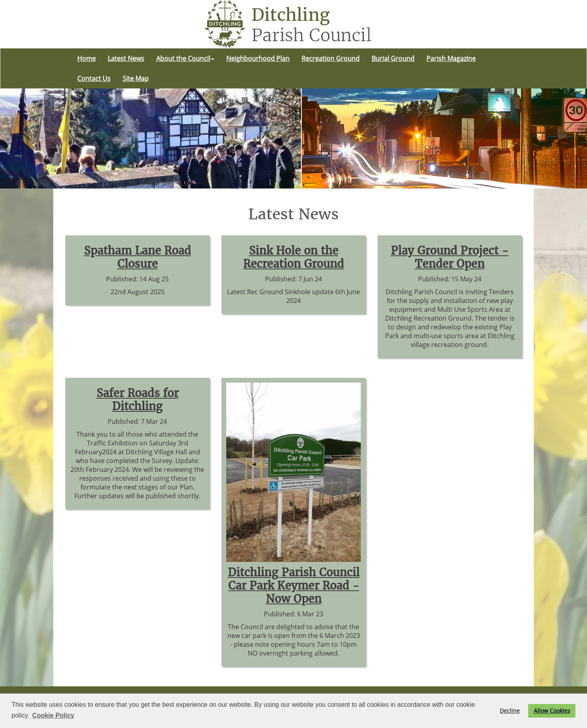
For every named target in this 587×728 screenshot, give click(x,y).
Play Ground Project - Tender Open (450, 257)
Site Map (136, 78)
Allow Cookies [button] (552, 711)
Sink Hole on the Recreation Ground (293, 257)
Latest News (126, 58)
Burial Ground (393, 58)
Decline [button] (510, 711)
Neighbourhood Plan (258, 58)
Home (86, 58)
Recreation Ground (331, 58)
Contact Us (94, 78)
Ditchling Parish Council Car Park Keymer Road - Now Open (294, 586)
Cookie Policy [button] (53, 715)
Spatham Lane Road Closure (138, 257)
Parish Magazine (451, 58)
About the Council (185, 58)
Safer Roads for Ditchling (138, 400)
